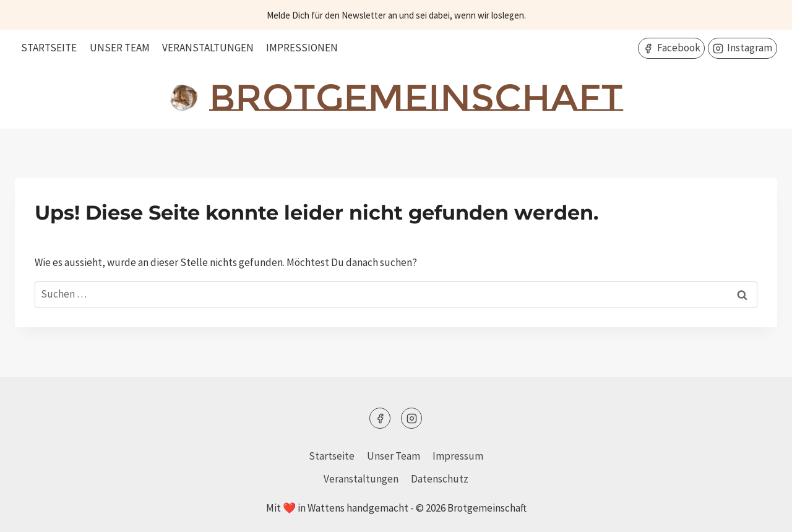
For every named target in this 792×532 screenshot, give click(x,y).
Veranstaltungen (208, 48)
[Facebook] (380, 418)
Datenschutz (440, 479)
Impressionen (302, 48)
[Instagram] (411, 418)
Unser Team (120, 48)
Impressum (458, 456)
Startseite (49, 48)
